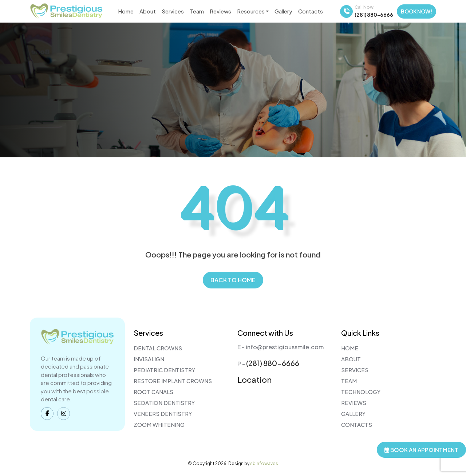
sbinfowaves (264, 463)
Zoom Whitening (159, 424)
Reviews (220, 11)
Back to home (233, 280)
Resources (251, 11)
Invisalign (149, 359)
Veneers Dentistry (163, 414)
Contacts (311, 11)
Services (173, 11)
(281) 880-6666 (374, 15)
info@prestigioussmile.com (285, 347)
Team (197, 11)
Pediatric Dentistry (164, 370)
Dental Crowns (158, 348)
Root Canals (153, 392)
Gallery (283, 11)
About (148, 11)
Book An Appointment (421, 450)
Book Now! (416, 11)
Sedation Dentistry (164, 403)
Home (126, 11)
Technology (361, 392)
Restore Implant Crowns (173, 381)
